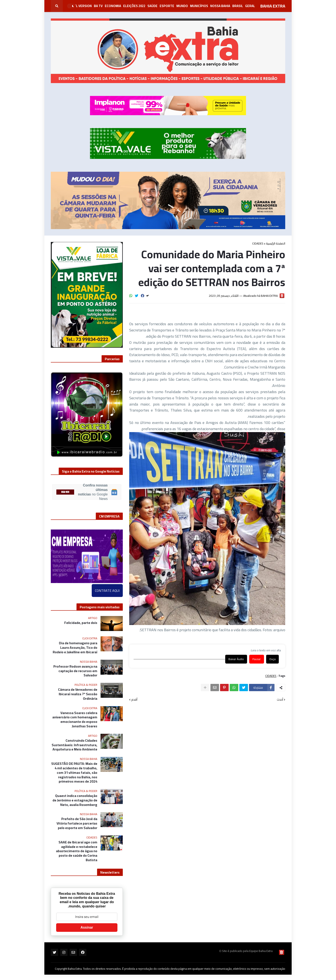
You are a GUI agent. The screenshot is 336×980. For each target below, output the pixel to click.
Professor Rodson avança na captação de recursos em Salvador (75, 671)
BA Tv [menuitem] (98, 6)
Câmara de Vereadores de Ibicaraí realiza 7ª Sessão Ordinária (78, 694)
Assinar (87, 927)
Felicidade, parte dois (81, 623)
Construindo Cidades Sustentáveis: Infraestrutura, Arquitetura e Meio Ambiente (74, 745)
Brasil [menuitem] (238, 6)
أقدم (134, 700)
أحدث (280, 700)
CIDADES (258, 243)
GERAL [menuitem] (250, 6)
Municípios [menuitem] (199, 6)
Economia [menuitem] (113, 6)
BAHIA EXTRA (273, 6)
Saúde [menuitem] (152, 6)
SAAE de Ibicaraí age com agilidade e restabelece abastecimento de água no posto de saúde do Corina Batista (77, 851)
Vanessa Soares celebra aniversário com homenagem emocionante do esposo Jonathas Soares (75, 720)
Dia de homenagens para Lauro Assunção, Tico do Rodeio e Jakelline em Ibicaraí (75, 647)
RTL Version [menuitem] (82, 6)
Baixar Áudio (236, 659)
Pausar (257, 659)
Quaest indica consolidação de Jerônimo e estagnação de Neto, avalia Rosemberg (75, 800)
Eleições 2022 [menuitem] (134, 6)
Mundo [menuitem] (182, 6)
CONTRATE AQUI (107, 591)
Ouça (272, 659)
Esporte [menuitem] (167, 6)
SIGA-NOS (65, 492)
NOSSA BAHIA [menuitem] (220, 6)
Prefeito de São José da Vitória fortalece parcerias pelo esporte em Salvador (77, 823)
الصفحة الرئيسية (276, 243)
